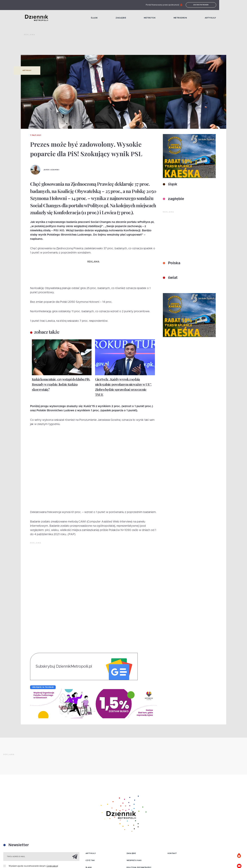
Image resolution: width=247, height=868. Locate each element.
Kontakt (172, 853)
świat (172, 278)
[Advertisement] (88, 46)
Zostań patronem (226, 5)
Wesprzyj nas (134, 860)
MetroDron (203, 18)
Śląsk (103, 18)
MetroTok (168, 18)
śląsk (172, 184)
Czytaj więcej (52, 866)
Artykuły (238, 18)
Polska (174, 263)
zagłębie (176, 199)
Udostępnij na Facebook (43, 687)
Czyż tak (90, 860)
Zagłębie (134, 18)
